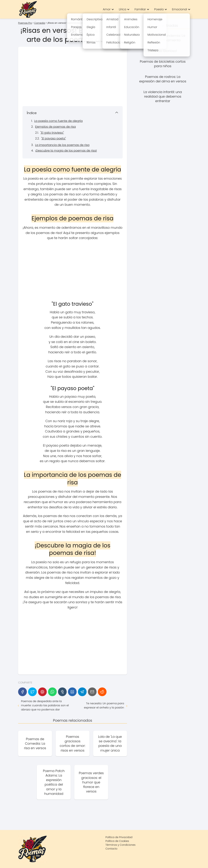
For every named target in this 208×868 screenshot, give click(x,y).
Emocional (179, 9)
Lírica (122, 9)
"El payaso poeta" (54, 138)
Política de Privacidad (119, 837)
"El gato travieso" (52, 133)
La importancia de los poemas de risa (62, 145)
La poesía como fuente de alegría (58, 121)
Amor (107, 9)
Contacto (111, 849)
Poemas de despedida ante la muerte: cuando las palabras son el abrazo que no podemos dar (45, 705)
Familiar (140, 9)
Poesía (159, 9)
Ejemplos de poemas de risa (55, 127)
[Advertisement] (73, 76)
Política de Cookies (117, 841)
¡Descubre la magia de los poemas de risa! (66, 151)
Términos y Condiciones (120, 845)
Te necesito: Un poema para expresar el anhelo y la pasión (104, 705)
